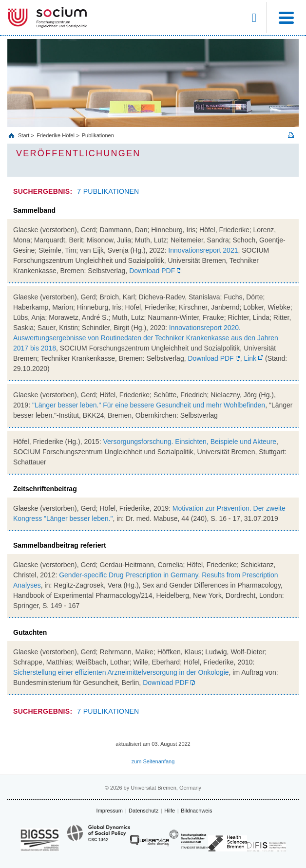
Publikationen (98, 135)
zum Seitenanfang (153, 761)
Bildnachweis (196, 811)
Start (24, 135)
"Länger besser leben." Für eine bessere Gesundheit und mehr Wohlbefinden (149, 405)
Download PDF (152, 271)
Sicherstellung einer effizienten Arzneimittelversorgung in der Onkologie (121, 672)
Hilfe (170, 811)
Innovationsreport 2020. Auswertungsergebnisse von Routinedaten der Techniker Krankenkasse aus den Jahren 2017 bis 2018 (146, 338)
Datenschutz (143, 811)
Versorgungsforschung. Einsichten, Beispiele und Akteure (190, 442)
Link (249, 358)
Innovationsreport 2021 (203, 250)
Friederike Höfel (56, 135)
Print (291, 135)
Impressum (110, 811)
